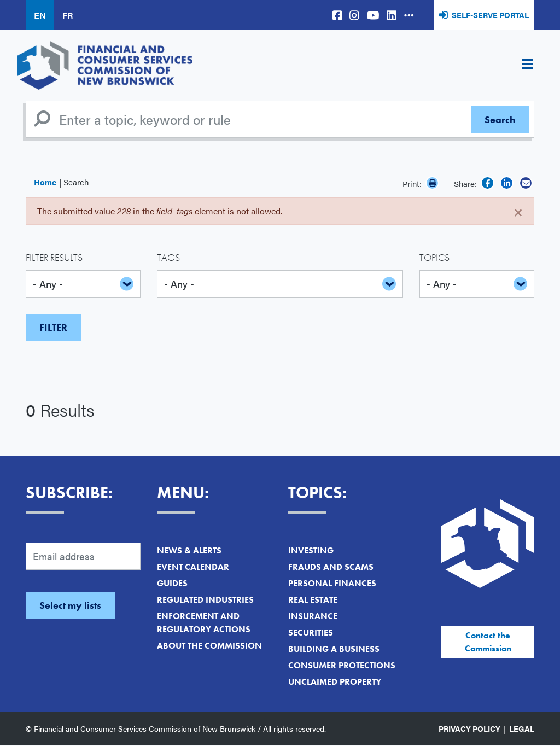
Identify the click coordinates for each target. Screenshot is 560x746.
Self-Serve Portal (490, 15)
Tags (168, 257)
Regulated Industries (205, 600)
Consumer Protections (342, 665)
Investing (311, 550)
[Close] (518, 211)
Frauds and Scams (331, 567)
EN (40, 15)
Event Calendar (193, 567)
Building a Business (334, 649)
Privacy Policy (469, 728)
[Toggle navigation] (527, 66)
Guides (172, 583)
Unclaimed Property (335, 682)
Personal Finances (332, 583)
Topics (434, 257)
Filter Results (54, 257)
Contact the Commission (488, 642)
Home (45, 182)
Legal (522, 728)
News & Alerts (189, 550)
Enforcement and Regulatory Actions (204, 623)
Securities (311, 633)
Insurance (313, 616)
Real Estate (313, 600)
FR (68, 15)
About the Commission (209, 646)
